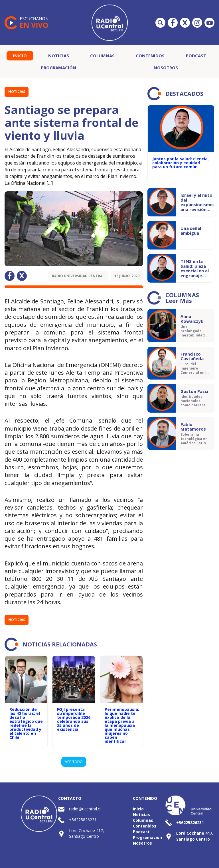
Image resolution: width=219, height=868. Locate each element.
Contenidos (150, 56)
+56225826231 (83, 820)
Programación (59, 68)
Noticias (59, 56)
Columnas (102, 56)
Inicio (20, 56)
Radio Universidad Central (78, 276)
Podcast (196, 56)
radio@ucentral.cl (85, 809)
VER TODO (74, 762)
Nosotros (166, 68)
